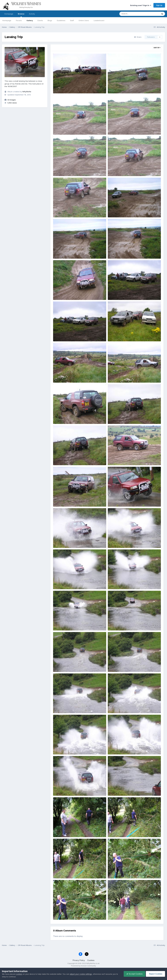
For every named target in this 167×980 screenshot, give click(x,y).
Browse (21, 15)
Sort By (157, 48)
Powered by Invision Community (83, 966)
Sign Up (159, 5)
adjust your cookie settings (81, 974)
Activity (32, 14)
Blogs (50, 20)
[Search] (132, 14)
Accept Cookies (135, 974)
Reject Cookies (155, 974)
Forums (19, 20)
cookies (19, 974)
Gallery (30, 20)
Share (138, 37)
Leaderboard (99, 20)
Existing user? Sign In (141, 5)
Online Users (84, 20)
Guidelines (61, 20)
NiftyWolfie (27, 92)
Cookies (91, 960)
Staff (72, 20)
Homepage (9, 14)
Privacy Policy (79, 960)
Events (40, 20)
